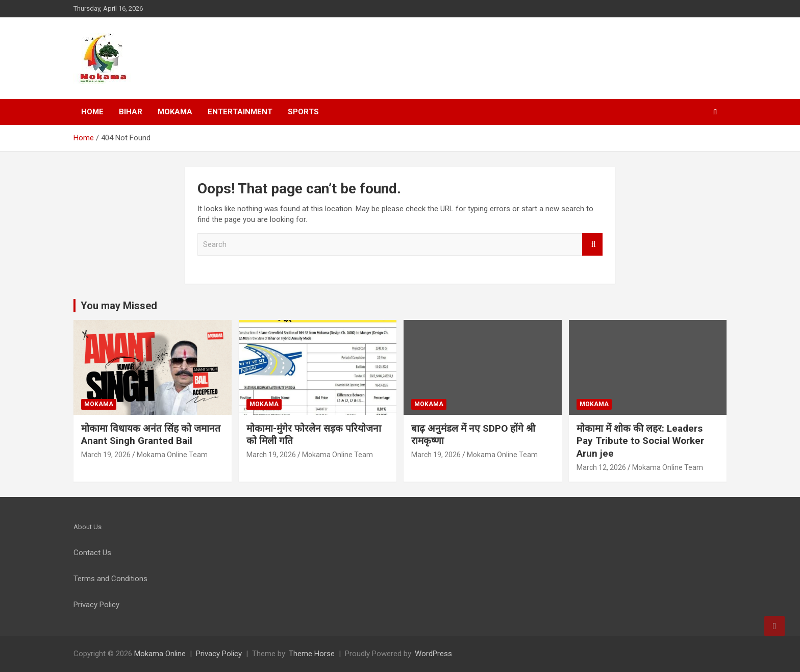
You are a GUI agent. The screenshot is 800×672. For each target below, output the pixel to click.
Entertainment (240, 112)
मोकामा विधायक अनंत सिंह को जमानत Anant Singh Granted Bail (151, 435)
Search (592, 245)
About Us (87, 527)
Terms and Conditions (110, 579)
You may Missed (119, 306)
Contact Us (92, 553)
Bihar (131, 112)
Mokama (175, 112)
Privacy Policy (219, 654)
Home (92, 112)
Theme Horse (312, 654)
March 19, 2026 (106, 455)
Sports (303, 112)
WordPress (433, 654)
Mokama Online (160, 654)
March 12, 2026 (601, 467)
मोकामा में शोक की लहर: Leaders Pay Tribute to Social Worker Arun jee (640, 441)
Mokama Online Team (172, 455)
